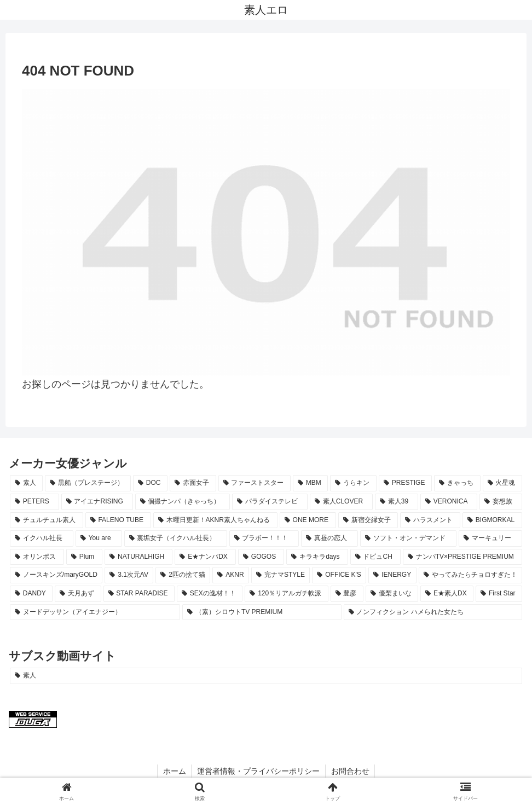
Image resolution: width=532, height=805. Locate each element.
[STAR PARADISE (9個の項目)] (139, 594)
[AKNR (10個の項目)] (231, 575)
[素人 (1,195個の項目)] (266, 676)
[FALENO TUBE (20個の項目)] (118, 520)
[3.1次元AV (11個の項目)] (129, 575)
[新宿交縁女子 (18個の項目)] (368, 520)
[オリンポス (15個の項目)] (37, 557)
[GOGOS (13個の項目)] (261, 557)
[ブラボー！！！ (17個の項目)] (264, 538)
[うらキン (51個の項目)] (353, 483)
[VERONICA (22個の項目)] (449, 502)
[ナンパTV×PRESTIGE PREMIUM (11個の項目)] (462, 557)
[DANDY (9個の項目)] (31, 594)
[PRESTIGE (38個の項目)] (405, 483)
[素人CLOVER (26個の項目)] (341, 502)
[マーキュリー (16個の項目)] (490, 538)
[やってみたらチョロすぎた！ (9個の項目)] (470, 575)
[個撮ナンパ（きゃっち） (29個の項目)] (183, 502)
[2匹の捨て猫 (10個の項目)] (183, 575)
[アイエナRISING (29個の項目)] (97, 502)
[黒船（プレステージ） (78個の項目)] (88, 483)
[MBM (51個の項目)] (310, 483)
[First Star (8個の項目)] (499, 594)
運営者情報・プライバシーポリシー (258, 771)
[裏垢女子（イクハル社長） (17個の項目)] (176, 538)
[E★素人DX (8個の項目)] (447, 594)
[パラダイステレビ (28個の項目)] (270, 502)
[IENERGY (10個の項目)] (392, 575)
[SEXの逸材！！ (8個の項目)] (210, 594)
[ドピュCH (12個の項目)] (375, 557)
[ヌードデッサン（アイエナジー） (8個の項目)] (95, 612)
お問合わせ (350, 771)
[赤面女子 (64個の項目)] (193, 483)
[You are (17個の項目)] (99, 538)
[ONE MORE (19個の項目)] (308, 520)
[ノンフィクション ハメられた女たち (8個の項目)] (433, 612)
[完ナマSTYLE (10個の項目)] (281, 575)
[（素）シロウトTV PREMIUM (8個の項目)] (262, 612)
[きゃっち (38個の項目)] (457, 483)
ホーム (174, 771)
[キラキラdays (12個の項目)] (317, 557)
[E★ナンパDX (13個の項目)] (205, 557)
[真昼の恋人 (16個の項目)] (329, 538)
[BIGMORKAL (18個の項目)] (492, 520)
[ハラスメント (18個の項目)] (430, 520)
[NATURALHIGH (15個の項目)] (138, 557)
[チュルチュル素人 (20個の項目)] (47, 520)
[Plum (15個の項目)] (84, 557)
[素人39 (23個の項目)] (397, 502)
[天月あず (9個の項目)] (78, 594)
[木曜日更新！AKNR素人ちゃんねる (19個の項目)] (215, 520)
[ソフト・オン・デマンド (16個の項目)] (408, 538)
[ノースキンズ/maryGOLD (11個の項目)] (56, 575)
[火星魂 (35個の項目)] (502, 483)
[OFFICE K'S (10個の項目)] (339, 575)
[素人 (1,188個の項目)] (26, 483)
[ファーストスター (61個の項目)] (255, 483)
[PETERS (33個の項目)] (34, 502)
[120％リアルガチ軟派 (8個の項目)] (286, 594)
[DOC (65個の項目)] (150, 483)
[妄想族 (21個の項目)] (501, 502)
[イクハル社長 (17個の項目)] (42, 538)
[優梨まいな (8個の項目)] (392, 594)
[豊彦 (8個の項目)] (347, 594)
